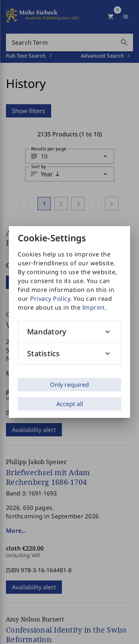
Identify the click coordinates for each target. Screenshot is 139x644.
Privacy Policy (50, 299)
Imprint (94, 307)
